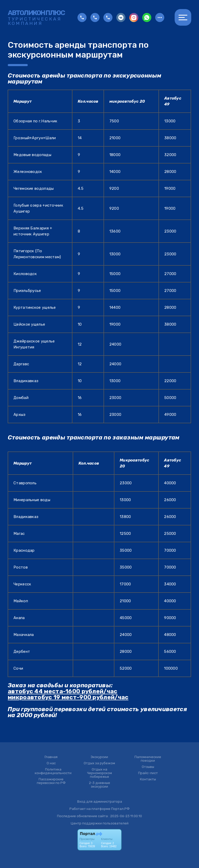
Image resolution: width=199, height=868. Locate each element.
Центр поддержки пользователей (100, 823)
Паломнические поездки (148, 759)
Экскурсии (99, 757)
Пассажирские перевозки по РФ (51, 781)
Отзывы (148, 767)
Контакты (148, 779)
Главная (51, 757)
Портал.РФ (120, 809)
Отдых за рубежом (99, 763)
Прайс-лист (148, 773)
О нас (51, 763)
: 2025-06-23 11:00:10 (125, 816)
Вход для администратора (100, 801)
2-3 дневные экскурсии (99, 785)
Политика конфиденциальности (53, 771)
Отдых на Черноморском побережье (99, 773)
